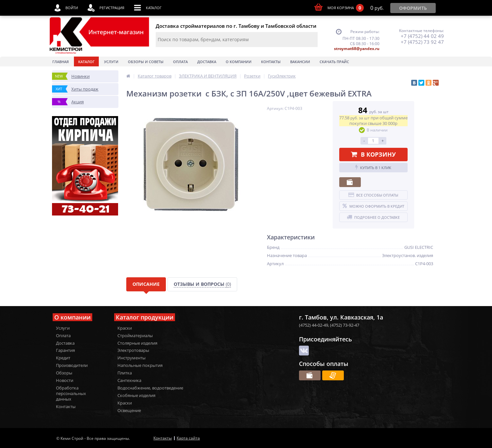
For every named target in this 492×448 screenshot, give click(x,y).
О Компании (239, 62)
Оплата (180, 62)
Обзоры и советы (146, 62)
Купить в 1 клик (373, 167)
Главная (61, 62)
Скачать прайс (334, 62)
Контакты (271, 62)
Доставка (207, 62)
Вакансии (300, 62)
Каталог (86, 62)
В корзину (373, 154)
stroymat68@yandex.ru (357, 49)
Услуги (111, 62)
